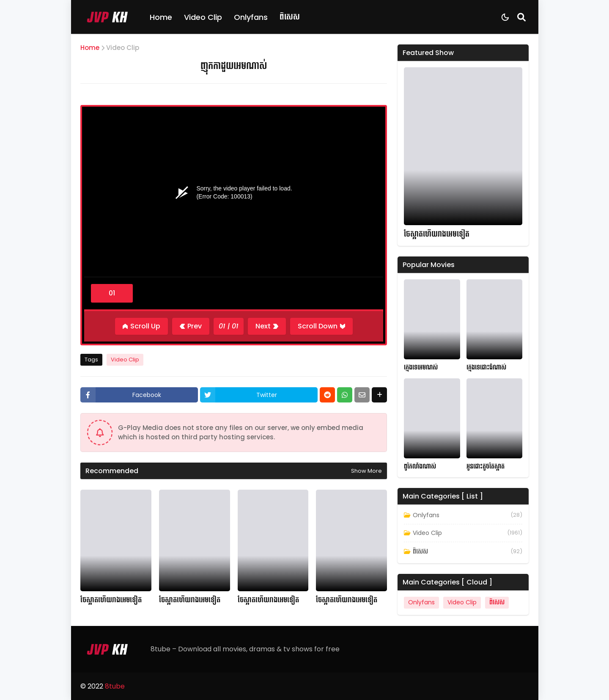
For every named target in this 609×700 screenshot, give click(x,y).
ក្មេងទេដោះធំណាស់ (486, 368)
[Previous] (191, 326)
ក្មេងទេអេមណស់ (421, 368)
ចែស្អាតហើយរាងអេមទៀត (111, 600)
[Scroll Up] (141, 326)
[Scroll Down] (321, 326)
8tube (115, 686)
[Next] (267, 326)
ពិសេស (290, 17)
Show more (366, 471)
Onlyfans (251, 17)
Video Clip (203, 17)
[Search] (521, 17)
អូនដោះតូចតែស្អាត (486, 467)
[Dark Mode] (505, 17)
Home (161, 17)
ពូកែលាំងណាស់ (420, 467)
